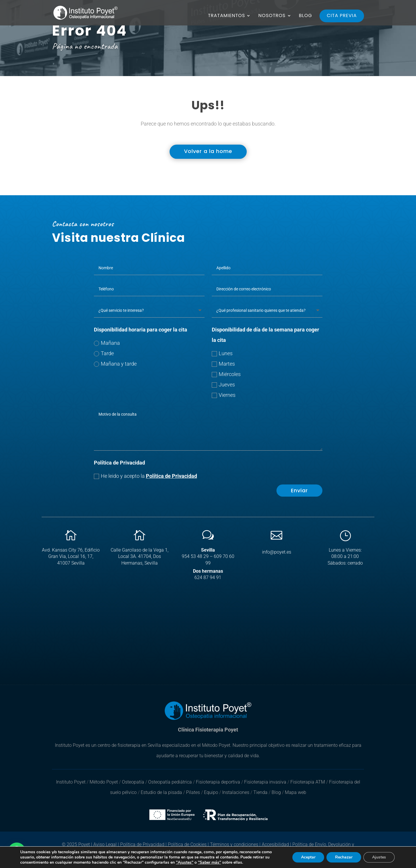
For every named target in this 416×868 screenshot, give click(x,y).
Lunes (222, 353)
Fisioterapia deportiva (218, 782)
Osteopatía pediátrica (171, 782)
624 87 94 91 (208, 577)
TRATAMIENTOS (226, 16)
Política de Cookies (187, 844)
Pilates (193, 792)
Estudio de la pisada (162, 792)
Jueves (223, 385)
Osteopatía (133, 782)
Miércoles (226, 374)
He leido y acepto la (145, 476)
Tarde (104, 353)
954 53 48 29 (195, 556)
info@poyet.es (277, 552)
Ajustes (379, 857)
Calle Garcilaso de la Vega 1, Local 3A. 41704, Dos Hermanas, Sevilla (140, 556)
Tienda (260, 792)
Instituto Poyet (71, 782)
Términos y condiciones (234, 844)
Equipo (211, 792)
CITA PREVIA (342, 15)
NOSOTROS (272, 16)
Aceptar (308, 857)
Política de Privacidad (171, 476)
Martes (223, 364)
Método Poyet (104, 782)
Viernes (224, 395)
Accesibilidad (275, 844)
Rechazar (344, 857)
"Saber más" (209, 862)
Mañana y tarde (115, 364)
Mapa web (296, 792)
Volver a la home (208, 151)
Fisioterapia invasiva (265, 782)
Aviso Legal (105, 844)
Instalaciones (236, 792)
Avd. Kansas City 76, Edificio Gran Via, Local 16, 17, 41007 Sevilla (71, 556)
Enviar (299, 490)
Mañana (107, 343)
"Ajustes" (185, 863)
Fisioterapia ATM (308, 782)
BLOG (306, 16)
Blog (276, 792)
